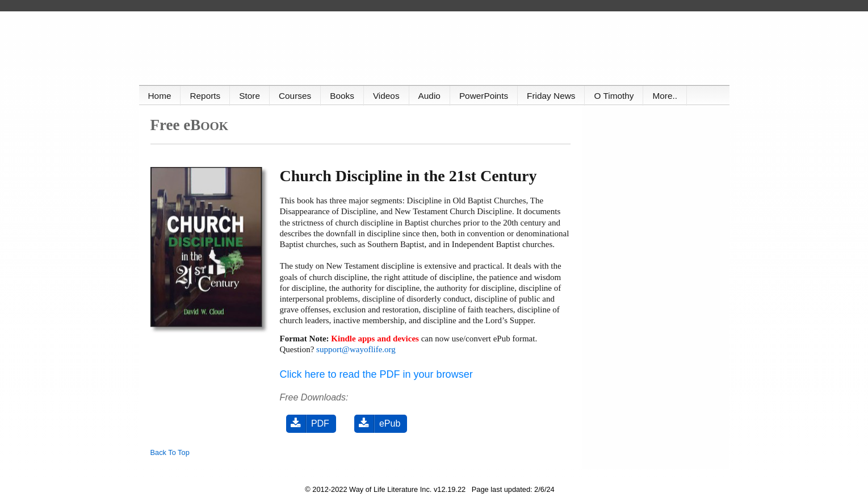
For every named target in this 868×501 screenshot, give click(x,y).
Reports (205, 96)
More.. (665, 96)
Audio (429, 96)
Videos (386, 96)
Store (250, 96)
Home (160, 96)
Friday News (551, 96)
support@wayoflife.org (356, 349)
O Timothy (614, 96)
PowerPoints (484, 96)
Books (342, 96)
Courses (295, 96)
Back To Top (170, 452)
